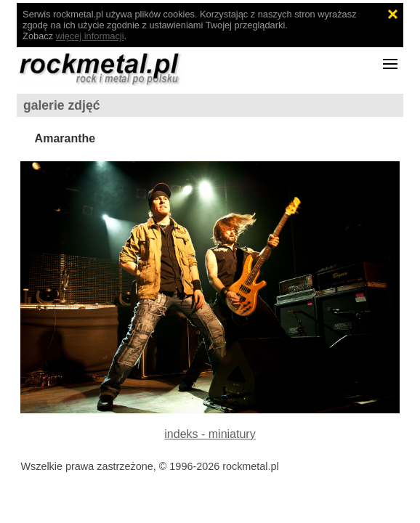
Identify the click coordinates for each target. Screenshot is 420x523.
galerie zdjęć (62, 105)
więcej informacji (90, 36)
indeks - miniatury (210, 434)
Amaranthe (65, 138)
